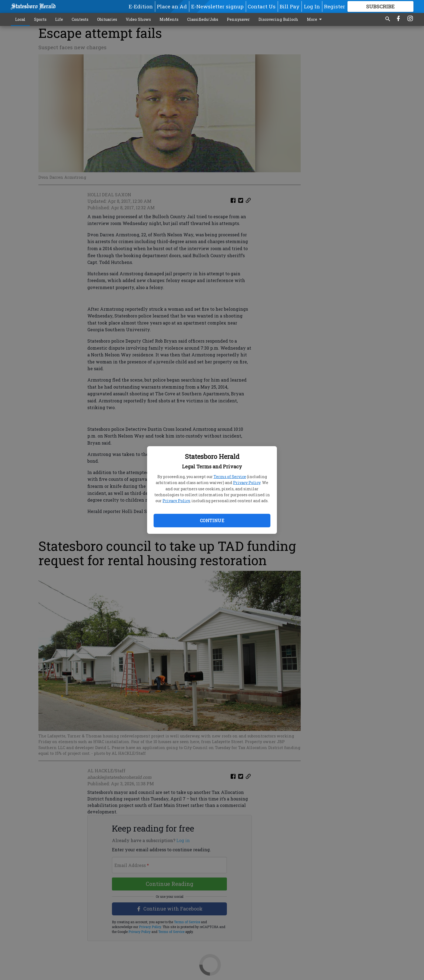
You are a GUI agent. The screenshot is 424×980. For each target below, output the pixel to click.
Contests (80, 19)
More (315, 19)
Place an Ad (172, 6)
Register (334, 6)
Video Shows (138, 19)
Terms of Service (230, 477)
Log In (312, 6)
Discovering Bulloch (278, 19)
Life (59, 19)
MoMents (169, 19)
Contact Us (262, 6)
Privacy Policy (247, 483)
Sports (40, 19)
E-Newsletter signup (217, 6)
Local (20, 19)
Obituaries (107, 19)
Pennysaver (238, 19)
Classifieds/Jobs (203, 19)
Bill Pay (290, 6)
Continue (212, 520)
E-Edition (141, 6)
